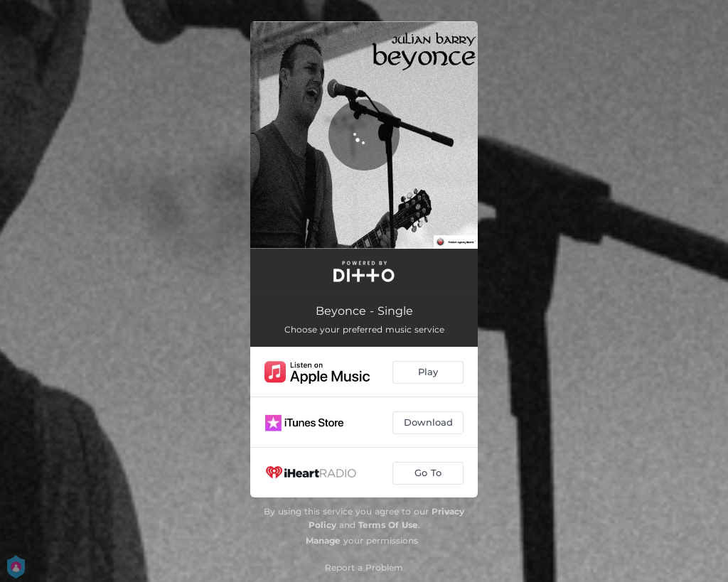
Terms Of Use (388, 525)
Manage (323, 540)
